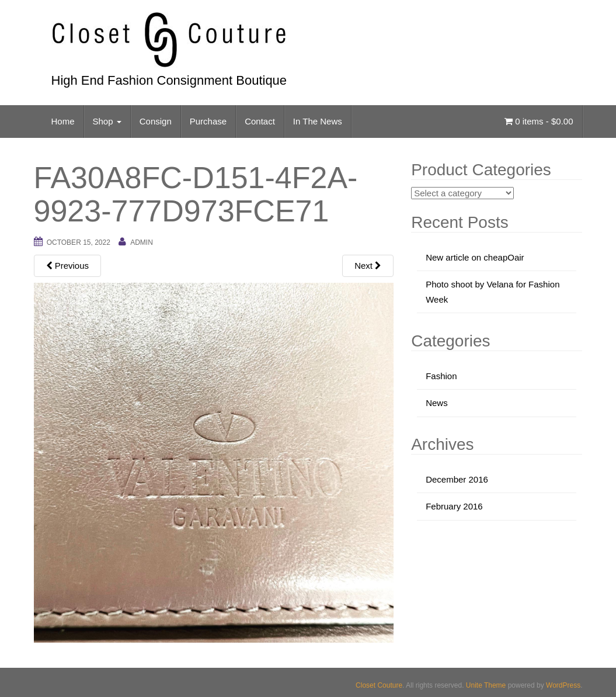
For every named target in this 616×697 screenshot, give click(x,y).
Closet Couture (379, 685)
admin (142, 242)
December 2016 (457, 479)
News (437, 403)
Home (63, 121)
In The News (318, 121)
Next (368, 266)
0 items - (539, 121)
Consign (156, 121)
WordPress (563, 685)
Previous (68, 266)
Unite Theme (486, 685)
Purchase (208, 121)
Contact (260, 121)
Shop (107, 121)
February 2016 (454, 506)
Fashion (441, 376)
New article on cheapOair (475, 257)
